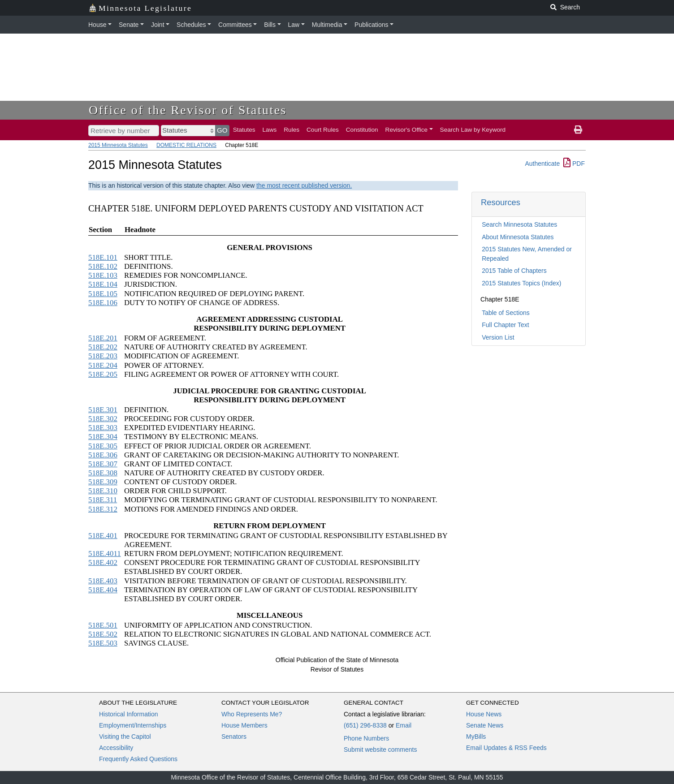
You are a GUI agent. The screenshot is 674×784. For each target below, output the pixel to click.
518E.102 (103, 266)
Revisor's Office (407, 130)
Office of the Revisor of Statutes (188, 110)
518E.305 (103, 446)
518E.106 (103, 303)
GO (222, 130)
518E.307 (103, 464)
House (97, 25)
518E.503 (103, 643)
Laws (270, 130)
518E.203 (103, 356)
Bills (270, 25)
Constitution (362, 130)
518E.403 (103, 581)
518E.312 (103, 509)
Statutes (244, 130)
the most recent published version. (304, 185)
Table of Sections (506, 313)
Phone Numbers (366, 738)
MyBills (476, 737)
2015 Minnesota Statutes (118, 145)
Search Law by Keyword (473, 130)
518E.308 (103, 473)
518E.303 (103, 428)
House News (484, 714)
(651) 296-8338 (365, 725)
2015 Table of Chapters (514, 271)
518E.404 (103, 590)
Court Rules (323, 130)
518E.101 (103, 257)
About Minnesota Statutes (518, 237)
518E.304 (103, 437)
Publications (372, 25)
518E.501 (103, 625)
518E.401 (103, 536)
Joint (158, 25)
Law (294, 25)
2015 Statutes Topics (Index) (521, 283)
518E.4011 (105, 554)
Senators (234, 737)
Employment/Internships (133, 725)
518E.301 (103, 410)
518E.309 (103, 482)
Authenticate (542, 164)
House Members (244, 725)
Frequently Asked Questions (138, 759)
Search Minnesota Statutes (519, 224)
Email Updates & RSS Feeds (506, 748)
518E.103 (103, 275)
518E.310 (103, 491)
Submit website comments (380, 750)
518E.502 (103, 634)
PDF (574, 164)
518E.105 (103, 294)
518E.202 (103, 347)
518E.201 (103, 338)
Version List (498, 337)
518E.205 (103, 374)
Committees (235, 25)
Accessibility (116, 748)
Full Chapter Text (505, 325)
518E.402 (103, 562)
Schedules (191, 25)
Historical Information (129, 714)
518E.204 (103, 365)
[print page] (578, 130)
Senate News (485, 725)
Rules (292, 130)
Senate (129, 25)
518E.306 (103, 455)
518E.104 (103, 284)
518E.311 (103, 500)
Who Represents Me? (252, 714)
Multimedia (327, 25)
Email (404, 725)
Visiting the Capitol (125, 737)
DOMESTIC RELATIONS (186, 145)
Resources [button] (501, 202)
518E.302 (103, 419)
